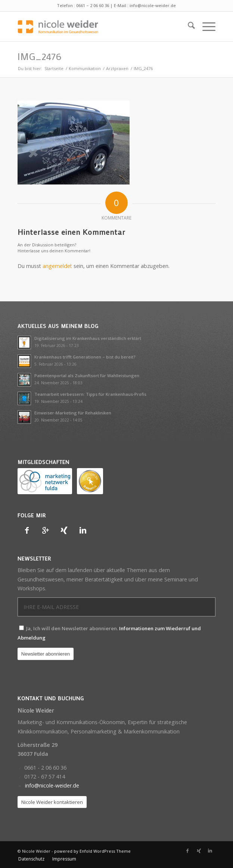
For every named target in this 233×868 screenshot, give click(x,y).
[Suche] (188, 26)
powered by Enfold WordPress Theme (92, 851)
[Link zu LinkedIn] (210, 851)
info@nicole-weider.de (153, 5)
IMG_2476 (39, 56)
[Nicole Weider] (97, 26)
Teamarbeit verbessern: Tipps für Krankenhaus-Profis (90, 394)
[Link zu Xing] (199, 851)
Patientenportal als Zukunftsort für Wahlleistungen (87, 375)
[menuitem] (188, 26)
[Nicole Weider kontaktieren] (52, 802)
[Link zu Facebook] (187, 851)
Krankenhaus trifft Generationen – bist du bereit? (85, 357)
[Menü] (205, 26)
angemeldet (57, 266)
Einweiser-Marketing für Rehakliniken (73, 413)
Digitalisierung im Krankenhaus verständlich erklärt (88, 338)
